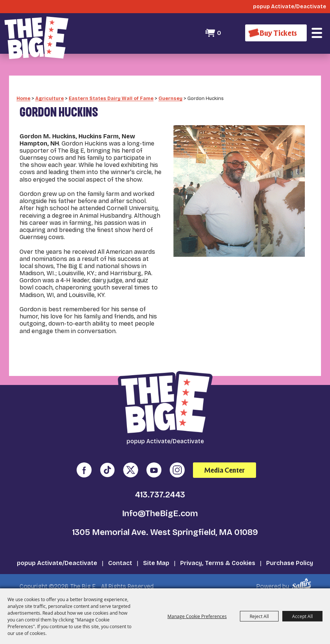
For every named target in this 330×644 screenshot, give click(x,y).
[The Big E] (36, 38)
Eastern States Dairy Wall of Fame (111, 96)
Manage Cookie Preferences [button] (197, 616)
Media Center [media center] (225, 467)
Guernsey (170, 96)
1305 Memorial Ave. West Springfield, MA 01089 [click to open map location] (165, 530)
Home (23, 96)
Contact (120, 560)
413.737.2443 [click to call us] (160, 492)
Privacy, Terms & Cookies (218, 560)
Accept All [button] (302, 616)
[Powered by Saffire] (303, 581)
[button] (317, 33)
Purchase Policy (290, 560)
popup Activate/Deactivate (57, 560)
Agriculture (50, 96)
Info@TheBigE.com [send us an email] (160, 511)
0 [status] (219, 33)
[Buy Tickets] (276, 33)
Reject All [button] (259, 616)
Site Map (156, 560)
